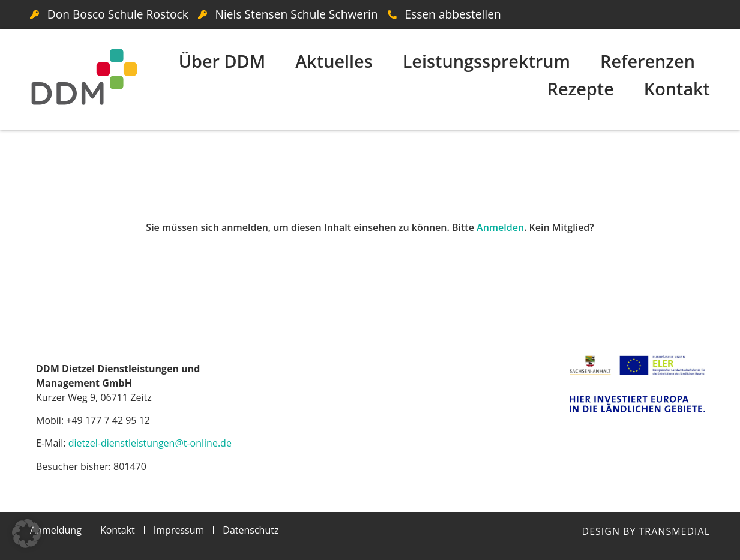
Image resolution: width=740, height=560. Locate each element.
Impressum (179, 530)
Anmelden (500, 227)
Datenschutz (251, 530)
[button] (26, 534)
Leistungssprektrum (486, 61)
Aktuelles (334, 61)
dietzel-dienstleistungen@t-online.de (150, 443)
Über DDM (222, 61)
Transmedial (675, 531)
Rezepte (580, 89)
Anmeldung (56, 530)
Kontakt (677, 89)
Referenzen (648, 61)
